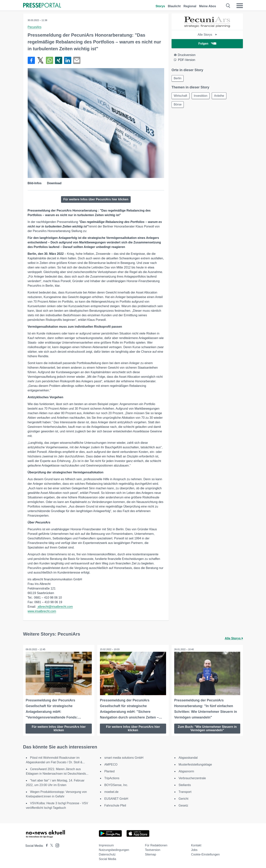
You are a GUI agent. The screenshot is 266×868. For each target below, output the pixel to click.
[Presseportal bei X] (51, 846)
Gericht (184, 798)
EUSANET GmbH (116, 798)
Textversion (153, 850)
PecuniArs (35, 27)
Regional (190, 6)
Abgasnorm (186, 771)
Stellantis (185, 785)
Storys (160, 6)
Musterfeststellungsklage (195, 764)
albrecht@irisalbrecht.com (55, 607)
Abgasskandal (188, 757)
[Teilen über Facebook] (31, 60)
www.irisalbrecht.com (42, 611)
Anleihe (221, 96)
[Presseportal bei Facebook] (46, 846)
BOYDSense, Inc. (116, 785)
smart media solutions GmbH (124, 757)
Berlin (178, 78)
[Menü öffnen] (240, 6)
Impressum (106, 845)
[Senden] (77, 60)
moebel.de (111, 792)
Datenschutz (107, 854)
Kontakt (196, 845)
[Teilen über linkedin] (68, 60)
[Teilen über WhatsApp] (49, 60)
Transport (185, 792)
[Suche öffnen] (228, 6)
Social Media (107, 859)
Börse (178, 105)
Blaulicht (174, 6)
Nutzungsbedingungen (114, 850)
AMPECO (111, 764)
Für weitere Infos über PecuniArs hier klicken (96, 199)
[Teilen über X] (40, 60)
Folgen (207, 44)
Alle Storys (207, 35)
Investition (202, 96)
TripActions (112, 778)
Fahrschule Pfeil (115, 805)
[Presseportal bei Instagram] (56, 845)
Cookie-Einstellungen (205, 854)
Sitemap (150, 854)
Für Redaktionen (156, 845)
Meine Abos (208, 6)
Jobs (194, 850)
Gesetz (183, 805)
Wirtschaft (181, 96)
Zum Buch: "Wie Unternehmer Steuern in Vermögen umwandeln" (207, 728)
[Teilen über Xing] (59, 60)
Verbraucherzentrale (192, 778)
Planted (109, 771)
